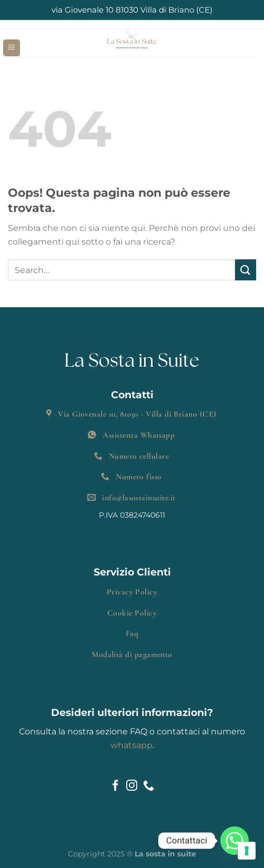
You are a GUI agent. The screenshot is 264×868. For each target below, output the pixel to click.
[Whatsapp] (235, 841)
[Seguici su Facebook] (115, 786)
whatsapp (131, 745)
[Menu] (12, 48)
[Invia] (246, 270)
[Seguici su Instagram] (132, 786)
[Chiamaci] (149, 786)
